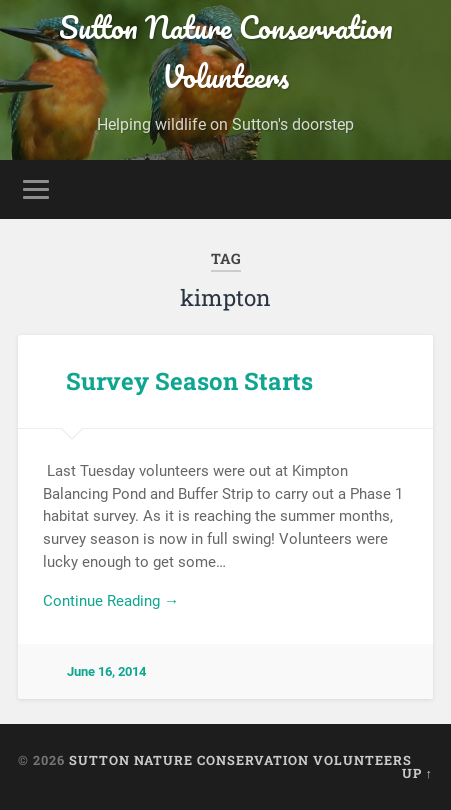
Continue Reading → (111, 601)
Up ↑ (417, 773)
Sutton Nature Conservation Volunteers (226, 52)
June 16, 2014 (106, 671)
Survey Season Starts (189, 381)
